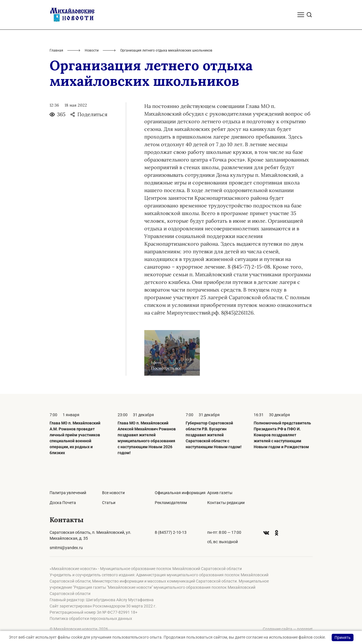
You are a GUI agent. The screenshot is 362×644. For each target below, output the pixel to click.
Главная (56, 50)
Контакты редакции (226, 503)
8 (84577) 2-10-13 (171, 532)
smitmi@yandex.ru (66, 548)
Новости (92, 50)
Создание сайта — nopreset (288, 629)
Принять (343, 637)
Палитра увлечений (68, 493)
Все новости (113, 493)
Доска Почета (63, 503)
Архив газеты (220, 493)
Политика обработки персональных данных (91, 619)
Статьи (109, 503)
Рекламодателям (171, 503)
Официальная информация (180, 493)
